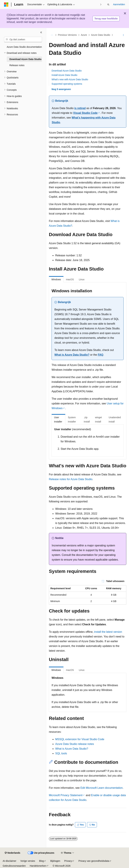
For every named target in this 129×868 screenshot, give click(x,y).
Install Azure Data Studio (64, 75)
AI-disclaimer (9, 861)
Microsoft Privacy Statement (66, 795)
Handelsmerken (38, 866)
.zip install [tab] (87, 419)
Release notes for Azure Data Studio (71, 479)
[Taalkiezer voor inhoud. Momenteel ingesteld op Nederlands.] (12, 853)
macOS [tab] (70, 279)
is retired (80, 108)
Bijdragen (55, 861)
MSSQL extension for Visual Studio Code (80, 739)
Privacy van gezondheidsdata (94, 861)
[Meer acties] (123, 35)
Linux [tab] (82, 279)
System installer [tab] (72, 419)
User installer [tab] (58, 419)
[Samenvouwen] (41, 32)
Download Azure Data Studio (67, 71)
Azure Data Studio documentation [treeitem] (24, 47)
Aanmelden (119, 4)
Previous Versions (67, 35)
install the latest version (108, 632)
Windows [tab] (56, 279)
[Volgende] (101, 4)
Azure (84, 35)
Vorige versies (28, 861)
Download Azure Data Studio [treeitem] (25, 59)
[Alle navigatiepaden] (52, 35)
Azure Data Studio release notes (75, 744)
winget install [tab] (98, 419)
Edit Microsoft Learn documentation (102, 788)
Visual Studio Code (85, 113)
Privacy (68, 861)
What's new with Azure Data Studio (70, 79)
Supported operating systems (67, 84)
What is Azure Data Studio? (72, 355)
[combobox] (23, 39)
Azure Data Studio (101, 35)
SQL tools (61, 753)
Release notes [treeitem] (17, 65)
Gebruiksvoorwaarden (14, 866)
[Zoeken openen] (108, 5)
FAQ (101, 355)
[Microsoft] (6, 5)
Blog (41, 861)
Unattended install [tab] (115, 419)
